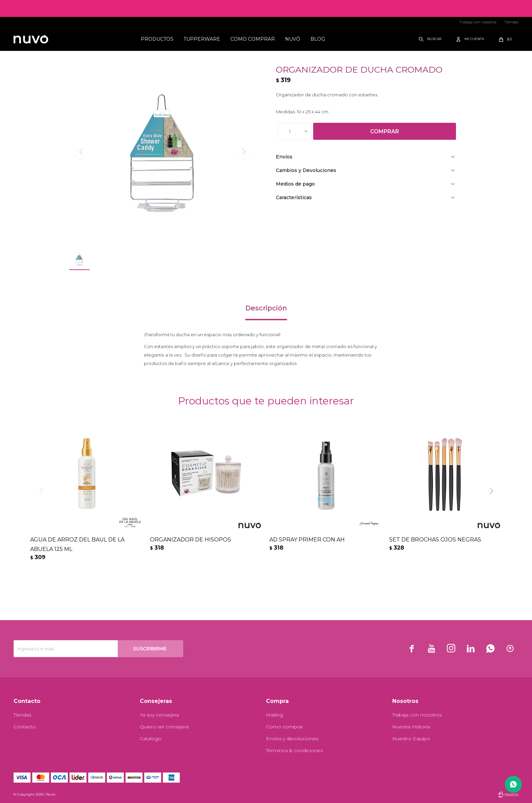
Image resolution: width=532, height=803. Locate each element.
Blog (318, 39)
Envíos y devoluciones (292, 739)
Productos (157, 39)
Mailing (274, 715)
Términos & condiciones (294, 750)
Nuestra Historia (411, 727)
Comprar (385, 131)
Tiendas (511, 22)
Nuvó (293, 39)
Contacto (25, 727)
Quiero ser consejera (164, 727)
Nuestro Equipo (411, 739)
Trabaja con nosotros (478, 22)
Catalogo (151, 739)
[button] (494, 505)
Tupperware (202, 39)
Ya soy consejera (159, 715)
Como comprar (253, 39)
